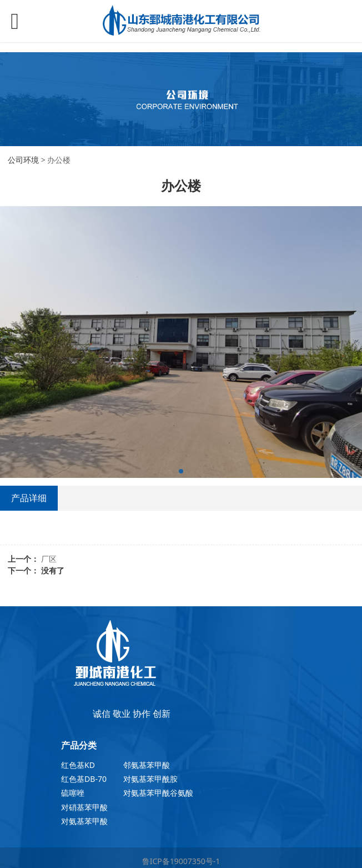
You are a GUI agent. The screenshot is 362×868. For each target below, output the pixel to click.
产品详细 (29, 498)
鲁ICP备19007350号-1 (181, 861)
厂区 (49, 559)
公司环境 (23, 160)
